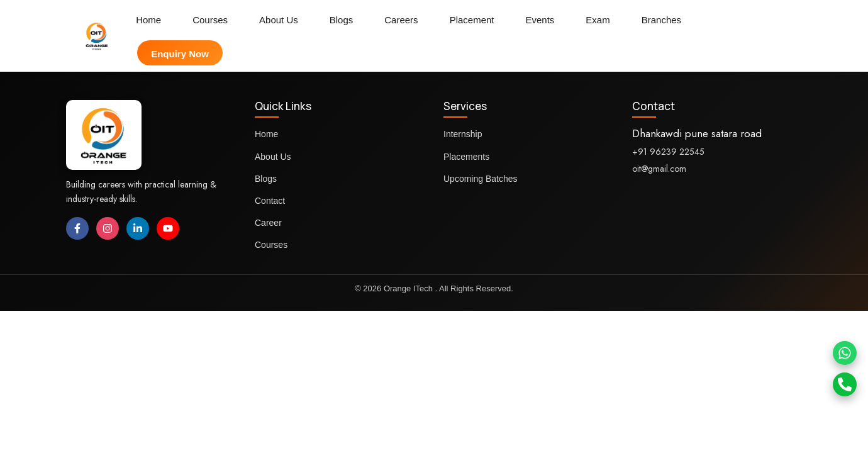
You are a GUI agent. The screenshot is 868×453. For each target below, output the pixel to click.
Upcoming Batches (481, 179)
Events (540, 20)
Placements (466, 157)
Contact (270, 201)
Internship (463, 134)
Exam (598, 20)
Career (268, 223)
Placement (472, 20)
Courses (210, 20)
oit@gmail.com (659, 169)
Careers (401, 20)
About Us (279, 20)
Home (148, 20)
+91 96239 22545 (668, 152)
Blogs (342, 20)
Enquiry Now (180, 54)
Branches (661, 20)
